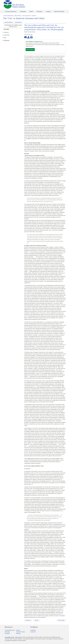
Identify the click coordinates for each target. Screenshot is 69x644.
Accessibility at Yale (10, 637)
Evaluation (39, 12)
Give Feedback (30, 50)
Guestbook (33, 630)
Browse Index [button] (18, 22)
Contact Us (33, 632)
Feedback (34, 627)
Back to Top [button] (61, 620)
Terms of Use (18, 637)
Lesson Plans (7, 35)
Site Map (18, 633)
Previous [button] (28, 620)
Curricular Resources (11, 12)
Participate (23, 12)
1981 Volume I (18, 16)
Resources (9, 627)
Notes (5, 38)
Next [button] (36, 620)
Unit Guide (6, 29)
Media (31, 12)
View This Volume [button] (9, 22)
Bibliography (7, 40)
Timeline (48, 12)
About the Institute (59, 12)
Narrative (6, 32)
